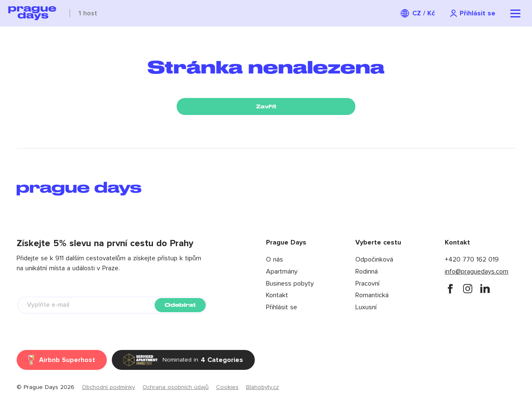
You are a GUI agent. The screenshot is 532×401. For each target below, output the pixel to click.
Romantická (372, 295)
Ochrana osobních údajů (176, 387)
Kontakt (277, 295)
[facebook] (450, 289)
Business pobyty (290, 284)
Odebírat (180, 305)
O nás (275, 259)
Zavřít (266, 106)
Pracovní (367, 284)
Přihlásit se (282, 307)
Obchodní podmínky (108, 387)
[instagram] (468, 289)
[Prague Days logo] (32, 13)
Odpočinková (374, 259)
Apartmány (282, 271)
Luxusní (366, 307)
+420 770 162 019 (472, 259)
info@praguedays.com (477, 271)
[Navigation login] (473, 13)
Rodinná (367, 271)
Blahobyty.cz (262, 387)
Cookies (227, 387)
